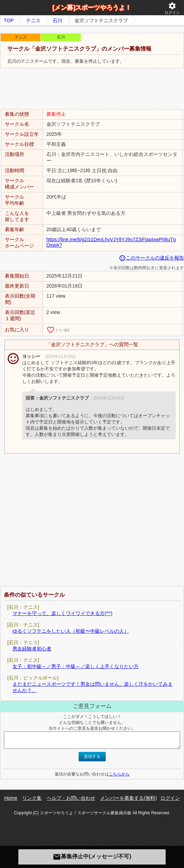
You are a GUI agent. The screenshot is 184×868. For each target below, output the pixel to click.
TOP (9, 20)
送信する (92, 756)
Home (11, 798)
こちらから (119, 774)
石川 (58, 20)
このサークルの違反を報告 (151, 258)
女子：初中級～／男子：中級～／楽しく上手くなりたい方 (76, 666)
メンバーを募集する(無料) (128, 798)
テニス (33, 20)
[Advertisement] (92, 89)
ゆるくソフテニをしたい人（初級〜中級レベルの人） (71, 631)
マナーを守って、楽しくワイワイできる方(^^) (62, 613)
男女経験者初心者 (32, 649)
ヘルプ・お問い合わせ (71, 798)
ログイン (172, 8)
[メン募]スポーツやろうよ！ (92, 8)
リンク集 (32, 798)
